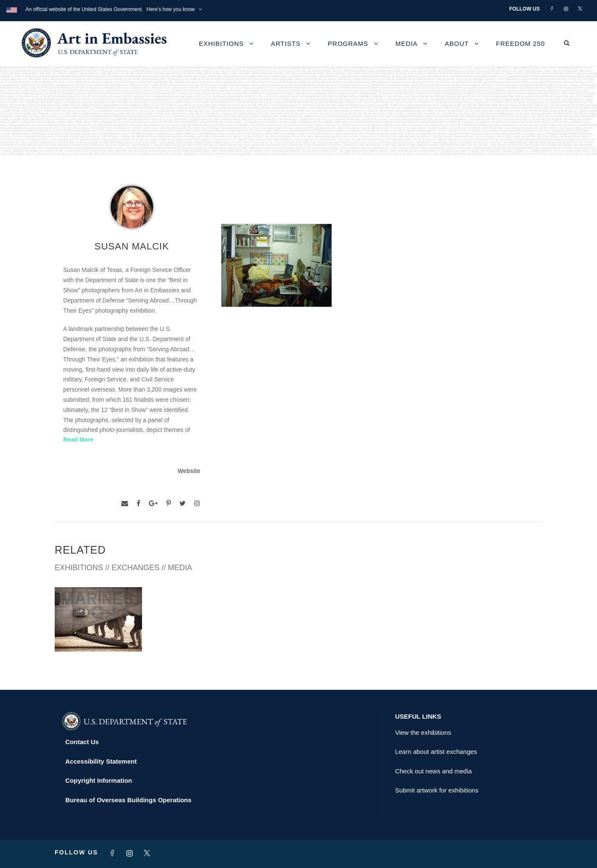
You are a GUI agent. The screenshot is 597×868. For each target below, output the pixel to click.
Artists (286, 43)
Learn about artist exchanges (436, 752)
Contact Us (82, 742)
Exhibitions (221, 43)
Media (407, 43)
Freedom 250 (520, 43)
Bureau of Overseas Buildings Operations (128, 800)
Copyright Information (99, 780)
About (457, 43)
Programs (348, 43)
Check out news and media (434, 771)
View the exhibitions (423, 732)
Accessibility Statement (101, 761)
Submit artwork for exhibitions (437, 790)
